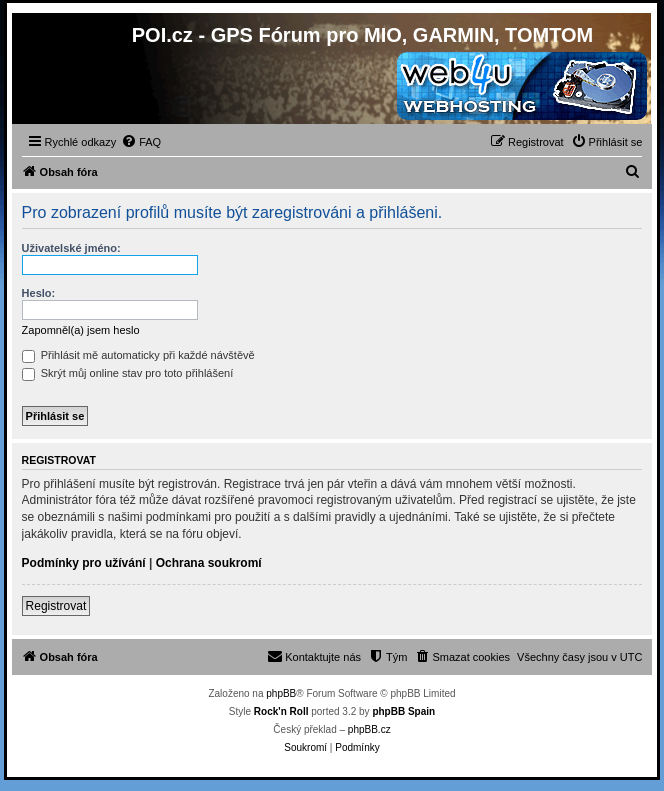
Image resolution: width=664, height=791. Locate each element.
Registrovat (56, 606)
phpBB (281, 693)
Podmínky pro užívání (84, 563)
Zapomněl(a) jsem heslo (81, 330)
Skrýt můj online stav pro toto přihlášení (128, 373)
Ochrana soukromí (209, 563)
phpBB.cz (369, 729)
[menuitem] (141, 142)
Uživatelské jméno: (71, 248)
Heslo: (39, 293)
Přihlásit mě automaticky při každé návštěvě (138, 355)
